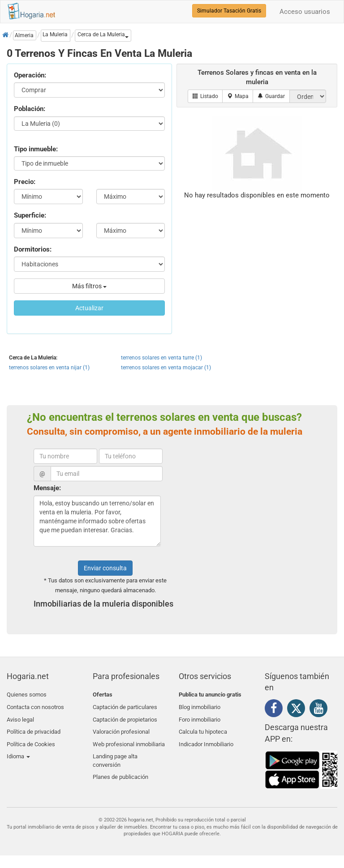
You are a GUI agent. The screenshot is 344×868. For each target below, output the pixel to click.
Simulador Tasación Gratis (229, 11)
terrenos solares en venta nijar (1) (49, 368)
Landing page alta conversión (115, 752)
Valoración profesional (121, 726)
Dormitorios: (33, 249)
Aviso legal (20, 716)
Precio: (25, 182)
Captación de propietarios (125, 716)
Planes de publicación (120, 766)
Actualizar (89, 308)
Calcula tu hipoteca (203, 726)
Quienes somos (27, 695)
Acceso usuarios (305, 12)
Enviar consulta (105, 568)
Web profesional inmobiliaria (129, 737)
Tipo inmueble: (36, 149)
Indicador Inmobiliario (206, 737)
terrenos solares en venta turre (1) (161, 358)
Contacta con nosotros (35, 705)
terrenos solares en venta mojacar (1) (166, 368)
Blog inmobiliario (200, 705)
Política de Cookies (31, 737)
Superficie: (30, 215)
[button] (103, 36)
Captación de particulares (125, 705)
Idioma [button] (18, 747)
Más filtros (89, 286)
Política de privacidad (34, 726)
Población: (30, 109)
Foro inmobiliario (200, 716)
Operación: (30, 75)
